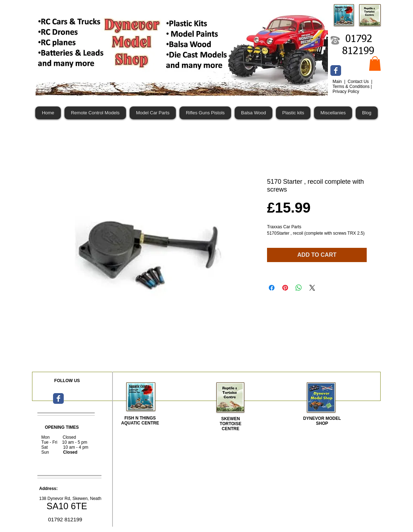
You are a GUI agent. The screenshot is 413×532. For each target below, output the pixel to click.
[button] (375, 64)
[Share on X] (312, 288)
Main (338, 82)
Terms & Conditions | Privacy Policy (352, 89)
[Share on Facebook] (272, 288)
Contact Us (359, 82)
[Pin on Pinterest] (285, 288)
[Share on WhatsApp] (299, 288)
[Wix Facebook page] (336, 71)
